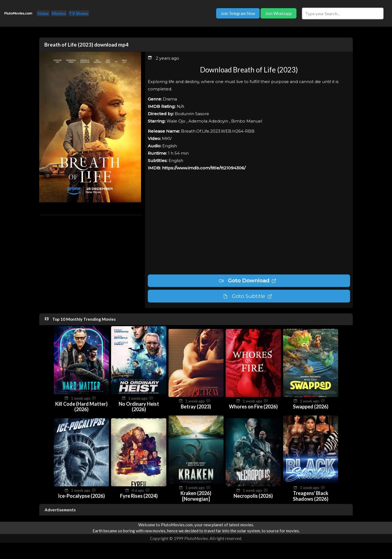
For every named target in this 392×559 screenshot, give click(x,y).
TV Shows (79, 13)
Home (43, 13)
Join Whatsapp (278, 13)
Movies (59, 13)
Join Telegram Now (238, 13)
